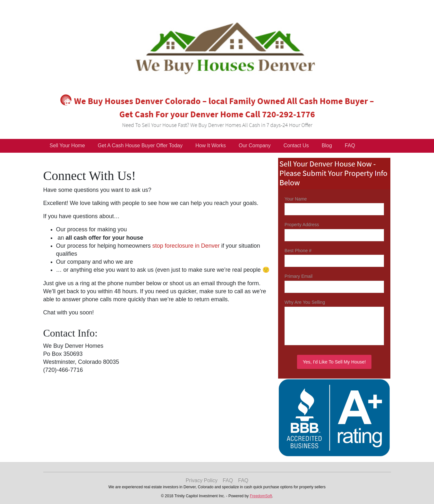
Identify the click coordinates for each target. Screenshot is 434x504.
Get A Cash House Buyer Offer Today (140, 145)
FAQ (350, 145)
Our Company (255, 145)
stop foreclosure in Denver (186, 246)
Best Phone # (298, 251)
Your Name (296, 199)
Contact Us (296, 145)
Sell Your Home (67, 145)
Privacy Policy (202, 480)
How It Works (211, 145)
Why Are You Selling (305, 302)
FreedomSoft (261, 496)
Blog (327, 145)
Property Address (302, 225)
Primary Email (298, 276)
